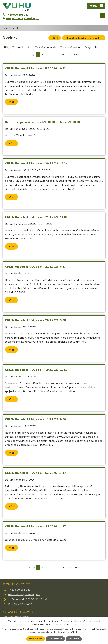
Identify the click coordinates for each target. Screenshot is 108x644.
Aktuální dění (23, 47)
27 (55, 54)
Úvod (5, 28)
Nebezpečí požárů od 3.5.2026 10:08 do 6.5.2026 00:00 (42, 122)
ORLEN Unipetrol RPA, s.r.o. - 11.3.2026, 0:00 (35, 419)
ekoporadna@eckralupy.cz (24, 594)
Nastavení (74, 639)
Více (11, 102)
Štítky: (6, 47)
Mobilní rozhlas (72, 47)
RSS (55, 38)
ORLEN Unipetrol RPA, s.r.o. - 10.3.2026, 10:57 (36, 370)
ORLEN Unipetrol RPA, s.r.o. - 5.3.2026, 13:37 (35, 473)
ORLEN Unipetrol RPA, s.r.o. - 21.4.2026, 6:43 (35, 266)
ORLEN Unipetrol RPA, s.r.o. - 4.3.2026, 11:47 (35, 526)
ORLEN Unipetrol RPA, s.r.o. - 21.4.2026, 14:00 (36, 217)
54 (63, 54)
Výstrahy (93, 47)
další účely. (71, 624)
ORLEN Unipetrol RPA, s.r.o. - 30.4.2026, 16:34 (36, 163)
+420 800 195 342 (19, 590)
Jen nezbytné (55, 639)
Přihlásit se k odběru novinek (84, 38)
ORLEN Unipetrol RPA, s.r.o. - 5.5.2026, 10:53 (35, 68)
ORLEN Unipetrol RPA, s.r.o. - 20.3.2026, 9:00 (35, 320)
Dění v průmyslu (47, 47)
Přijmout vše (36, 639)
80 (71, 54)
